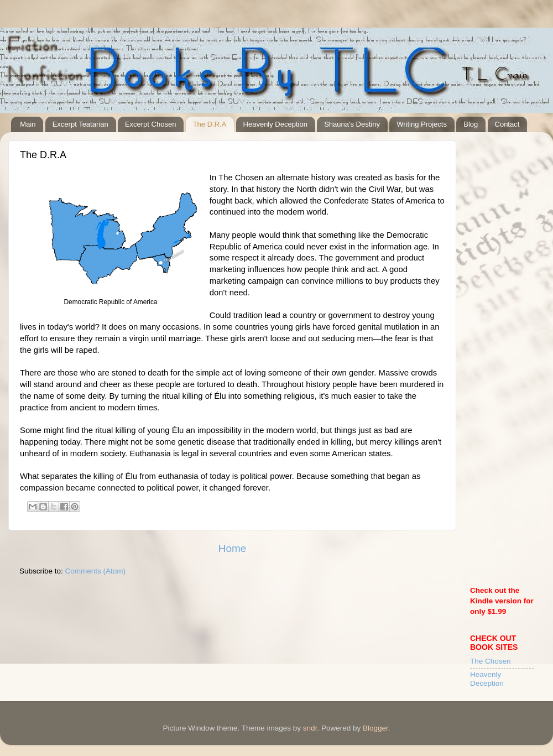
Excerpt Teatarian (80, 124)
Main (28, 124)
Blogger (375, 728)
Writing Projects (422, 124)
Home (232, 548)
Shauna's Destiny (352, 124)
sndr (310, 728)
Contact (507, 124)
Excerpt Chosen (151, 124)
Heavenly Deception (275, 124)
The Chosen (491, 661)
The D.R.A (210, 124)
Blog (471, 124)
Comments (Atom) (96, 571)
